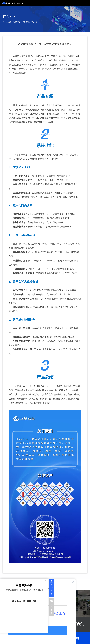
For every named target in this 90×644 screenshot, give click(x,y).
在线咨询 (52, 609)
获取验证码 (57, 613)
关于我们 (77, 624)
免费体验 (52, 589)
